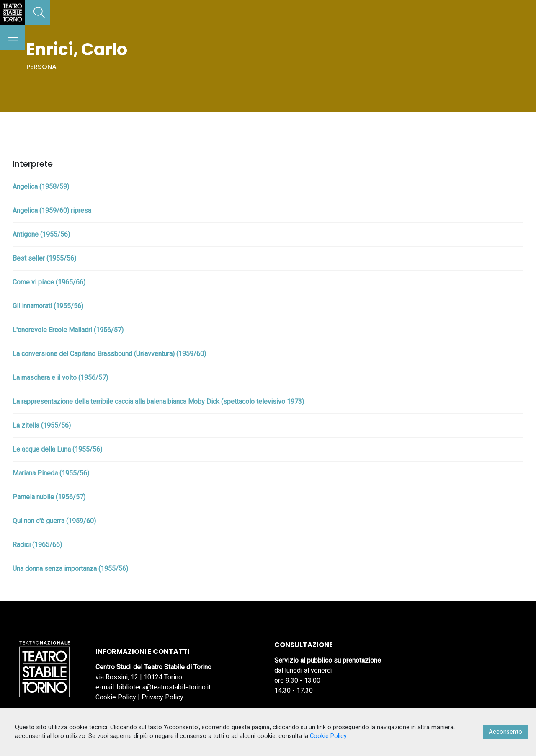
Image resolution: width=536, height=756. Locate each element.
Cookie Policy (116, 697)
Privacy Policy (162, 697)
